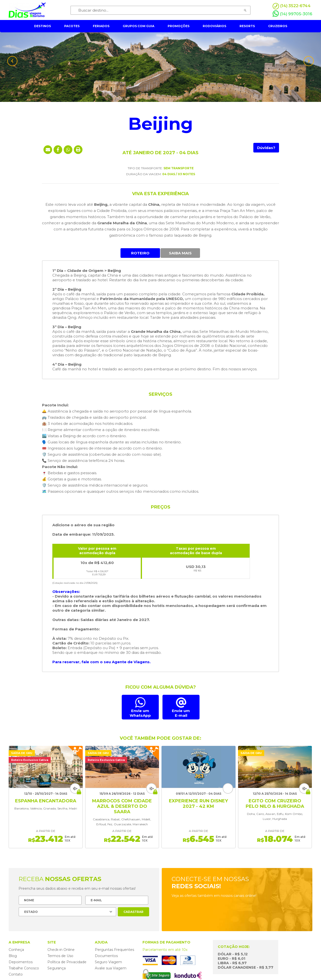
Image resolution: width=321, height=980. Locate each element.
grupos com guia (139, 26)
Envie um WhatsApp (140, 713)
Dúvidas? (266, 148)
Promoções (179, 26)
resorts (247, 26)
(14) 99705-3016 (292, 14)
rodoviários (214, 26)
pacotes (72, 26)
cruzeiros (278, 26)
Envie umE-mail (181, 713)
